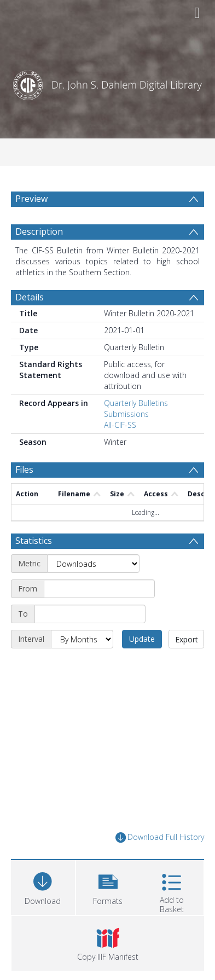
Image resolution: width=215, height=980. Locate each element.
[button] (108, 886)
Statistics (34, 541)
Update (142, 639)
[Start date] (99, 589)
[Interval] (82, 639)
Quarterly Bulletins (136, 403)
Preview (31, 199)
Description (39, 231)
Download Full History (160, 837)
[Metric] (93, 564)
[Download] (43, 886)
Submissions (126, 414)
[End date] (90, 614)
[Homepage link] (107, 82)
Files (24, 469)
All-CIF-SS (120, 425)
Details (30, 297)
